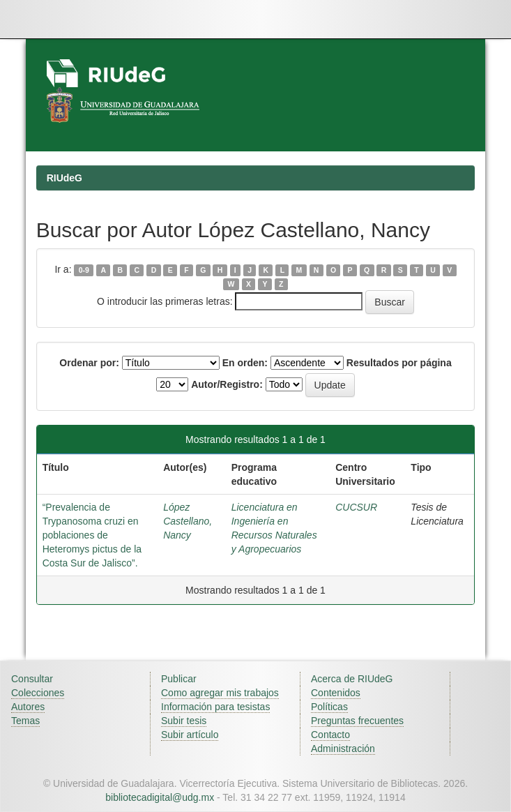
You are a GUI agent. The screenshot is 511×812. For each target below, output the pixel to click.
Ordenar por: (89, 363)
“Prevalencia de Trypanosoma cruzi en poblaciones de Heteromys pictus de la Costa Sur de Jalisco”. (92, 535)
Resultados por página (399, 363)
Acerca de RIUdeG (352, 679)
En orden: (245, 363)
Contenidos (336, 693)
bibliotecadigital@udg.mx (160, 797)
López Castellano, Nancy (188, 521)
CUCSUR (356, 507)
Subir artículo (190, 735)
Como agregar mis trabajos (220, 693)
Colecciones (38, 693)
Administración (343, 749)
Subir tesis (184, 721)
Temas (25, 721)
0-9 (84, 270)
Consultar (32, 679)
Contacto (330, 735)
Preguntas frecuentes (357, 721)
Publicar (179, 679)
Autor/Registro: (227, 384)
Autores (28, 707)
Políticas (329, 707)
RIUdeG (64, 178)
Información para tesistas (215, 707)
